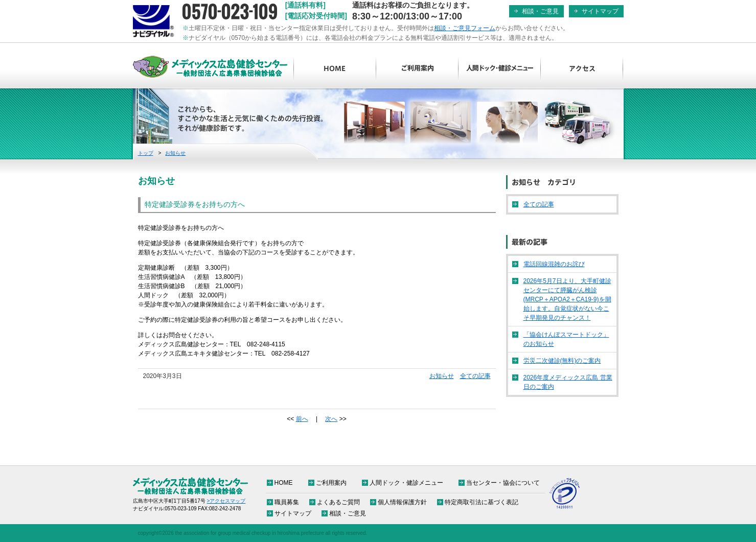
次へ (331, 419)
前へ (302, 419)
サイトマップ (600, 11)
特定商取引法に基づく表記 (482, 502)
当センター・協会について (503, 483)
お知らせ (175, 153)
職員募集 (287, 502)
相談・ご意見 (540, 11)
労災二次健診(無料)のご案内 (562, 361)
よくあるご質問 (338, 502)
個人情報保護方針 (402, 502)
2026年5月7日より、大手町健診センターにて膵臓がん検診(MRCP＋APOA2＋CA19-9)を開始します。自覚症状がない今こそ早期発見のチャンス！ (567, 299)
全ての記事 (475, 376)
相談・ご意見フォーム (465, 28)
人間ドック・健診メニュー (500, 69)
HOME (335, 69)
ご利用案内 (417, 69)
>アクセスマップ (226, 501)
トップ (146, 153)
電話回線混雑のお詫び (554, 264)
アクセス (582, 69)
